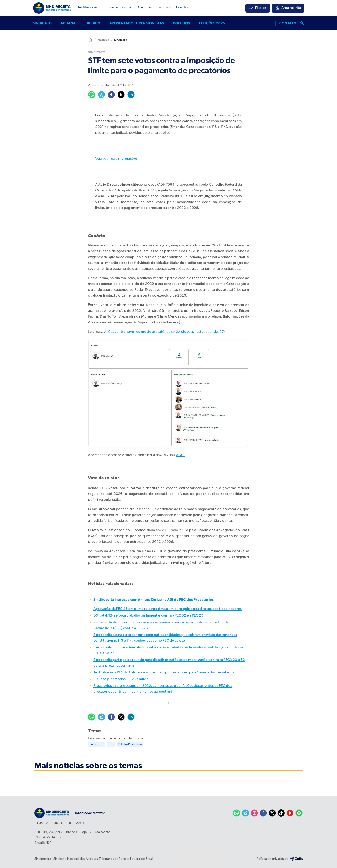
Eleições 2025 (212, 23)
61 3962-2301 (73, 823)
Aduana (68, 23)
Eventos (182, 8)
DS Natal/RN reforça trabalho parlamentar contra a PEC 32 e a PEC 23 (148, 616)
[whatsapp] (92, 95)
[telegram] (101, 95)
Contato (288, 23)
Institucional (91, 8)
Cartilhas (145, 8)
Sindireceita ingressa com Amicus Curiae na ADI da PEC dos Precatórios (154, 600)
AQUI (180, 455)
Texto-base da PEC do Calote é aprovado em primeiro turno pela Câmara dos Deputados (164, 673)
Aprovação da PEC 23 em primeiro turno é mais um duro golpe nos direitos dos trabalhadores (168, 609)
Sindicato (42, 23)
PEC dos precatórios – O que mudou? (123, 679)
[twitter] (121, 95)
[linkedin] (131, 95)
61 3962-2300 (46, 823)
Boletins (181, 23)
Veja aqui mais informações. (117, 159)
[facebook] (111, 95)
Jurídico (92, 23)
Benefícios (121, 8)
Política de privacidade (273, 859)
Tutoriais (164, 8)
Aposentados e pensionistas (137, 23)
